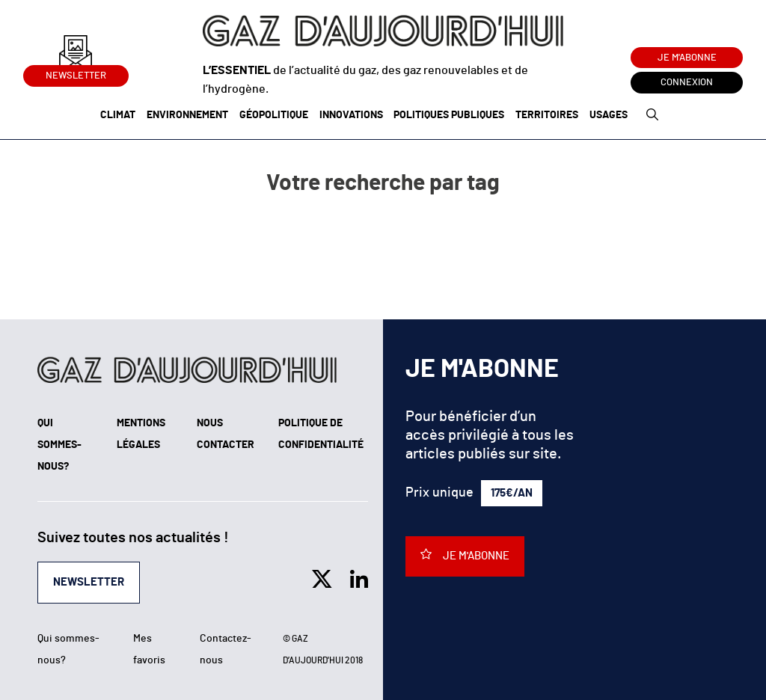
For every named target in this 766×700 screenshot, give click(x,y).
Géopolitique (274, 115)
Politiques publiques (449, 115)
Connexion (687, 83)
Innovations (351, 115)
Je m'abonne (687, 58)
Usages (609, 115)
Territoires (547, 115)
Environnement (187, 115)
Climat (118, 115)
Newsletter (76, 73)
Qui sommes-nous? (59, 445)
